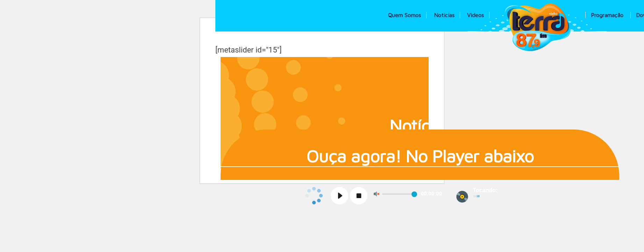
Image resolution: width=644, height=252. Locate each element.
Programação (607, 15)
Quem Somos (405, 15)
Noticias (444, 15)
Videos (475, 15)
